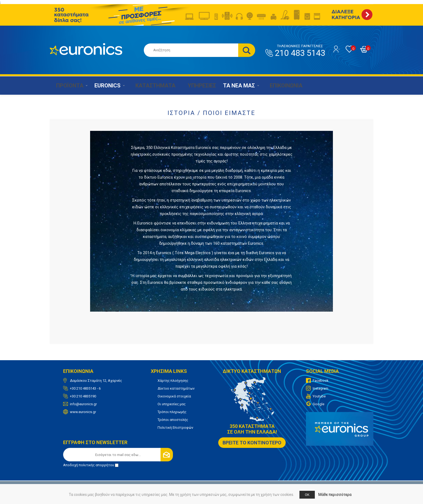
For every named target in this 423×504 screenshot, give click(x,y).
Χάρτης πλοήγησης (173, 381)
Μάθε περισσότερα (335, 495)
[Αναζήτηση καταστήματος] (191, 50)
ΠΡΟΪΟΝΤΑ (67, 86)
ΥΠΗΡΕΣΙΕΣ (196, 86)
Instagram (320, 388)
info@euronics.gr (83, 404)
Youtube (319, 396)
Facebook (321, 381)
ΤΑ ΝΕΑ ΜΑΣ (234, 86)
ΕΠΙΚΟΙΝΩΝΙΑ (279, 86)
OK (307, 495)
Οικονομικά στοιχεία (174, 396)
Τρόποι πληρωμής (172, 412)
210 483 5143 (300, 51)
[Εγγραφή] (118, 455)
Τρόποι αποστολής (173, 420)
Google (318, 404)
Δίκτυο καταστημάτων (176, 388)
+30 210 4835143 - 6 (85, 388)
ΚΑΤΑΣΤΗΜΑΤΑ (151, 86)
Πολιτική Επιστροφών (175, 428)
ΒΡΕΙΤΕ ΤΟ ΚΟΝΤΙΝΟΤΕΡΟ (252, 443)
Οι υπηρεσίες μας (172, 404)
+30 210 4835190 (83, 396)
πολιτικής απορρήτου (96, 465)
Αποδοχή (91, 465)
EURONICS (106, 86)
